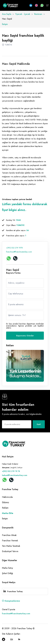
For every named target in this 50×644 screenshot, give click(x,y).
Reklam (5, 508)
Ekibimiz (6, 502)
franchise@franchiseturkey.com (19, 252)
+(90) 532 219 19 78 (11, 471)
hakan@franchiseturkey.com (15, 475)
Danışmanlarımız (11, 601)
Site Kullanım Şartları (11, 634)
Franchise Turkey (15, 591)
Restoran (38, 14)
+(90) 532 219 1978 (14, 248)
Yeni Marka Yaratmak (11, 546)
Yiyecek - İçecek (23, 14)
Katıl (39, 424)
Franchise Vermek (10, 541)
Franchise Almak (9, 535)
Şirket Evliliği (7, 573)
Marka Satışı (8, 568)
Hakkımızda (7, 497)
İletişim (5, 24)
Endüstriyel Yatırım (10, 551)
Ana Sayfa (7, 14)
